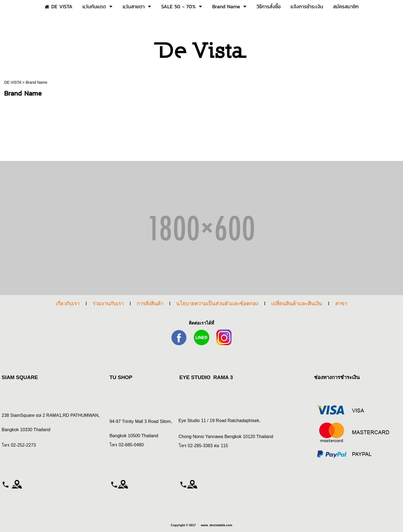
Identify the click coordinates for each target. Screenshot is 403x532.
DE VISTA (13, 82)
